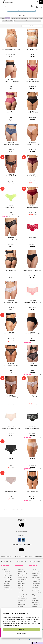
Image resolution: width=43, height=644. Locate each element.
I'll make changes (22, 634)
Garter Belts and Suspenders (25, 21)
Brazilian (8, 18)
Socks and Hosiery (36, 21)
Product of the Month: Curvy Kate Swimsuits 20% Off (21, 11)
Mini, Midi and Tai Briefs (8, 21)
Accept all (21, 629)
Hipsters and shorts (15, 18)
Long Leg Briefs (24, 18)
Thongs (16, 21)
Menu (4, 7)
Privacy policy (23, 640)
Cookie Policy (13, 640)
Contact (31, 640)
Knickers (3, 18)
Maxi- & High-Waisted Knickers (36, 18)
